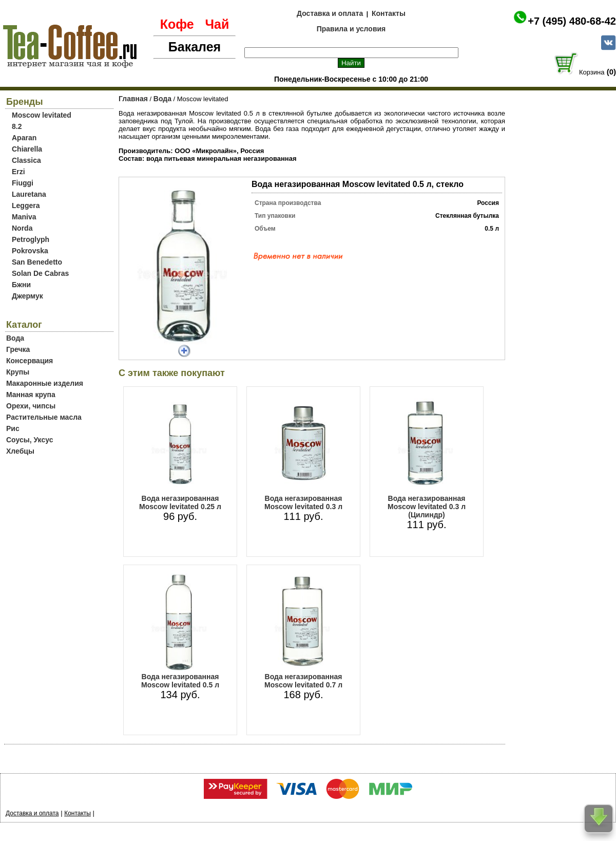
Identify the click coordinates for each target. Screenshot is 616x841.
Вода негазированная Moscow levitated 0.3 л (303, 502)
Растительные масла (44, 417)
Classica (26, 160)
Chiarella (27, 149)
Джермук (27, 296)
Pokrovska (30, 251)
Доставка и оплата (330, 13)
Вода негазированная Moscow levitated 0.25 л (180, 502)
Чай (217, 24)
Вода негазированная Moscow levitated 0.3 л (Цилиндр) (427, 507)
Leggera (26, 205)
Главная (133, 99)
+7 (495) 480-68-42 (572, 21)
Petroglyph (31, 239)
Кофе (177, 24)
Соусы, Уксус (30, 440)
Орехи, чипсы (31, 406)
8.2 (17, 126)
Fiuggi (23, 183)
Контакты (389, 13)
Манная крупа (31, 395)
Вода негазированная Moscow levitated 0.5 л (180, 681)
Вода (15, 338)
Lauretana (29, 194)
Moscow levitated (42, 115)
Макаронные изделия (45, 383)
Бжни (21, 285)
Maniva (24, 217)
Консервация (30, 361)
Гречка (18, 349)
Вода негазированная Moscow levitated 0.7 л (303, 681)
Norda (22, 228)
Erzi (18, 172)
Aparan (24, 138)
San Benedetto (37, 262)
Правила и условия (351, 29)
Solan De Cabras (40, 273)
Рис (13, 428)
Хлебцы (20, 451)
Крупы (18, 372)
